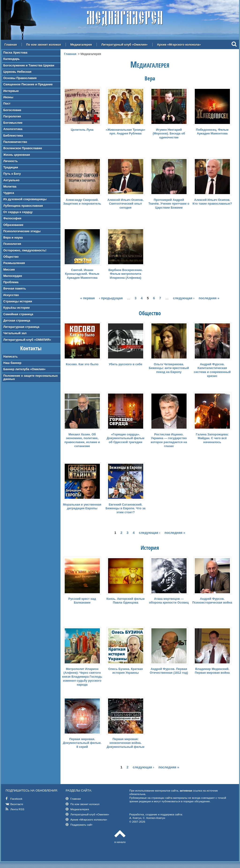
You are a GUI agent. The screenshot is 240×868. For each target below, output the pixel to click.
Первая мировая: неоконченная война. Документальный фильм (126, 743)
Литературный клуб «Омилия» (124, 45)
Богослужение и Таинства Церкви (29, 65)
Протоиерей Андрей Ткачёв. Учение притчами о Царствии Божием (169, 204)
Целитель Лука (82, 130)
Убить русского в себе (126, 364)
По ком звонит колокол (44, 45)
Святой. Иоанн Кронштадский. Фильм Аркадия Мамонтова (82, 274)
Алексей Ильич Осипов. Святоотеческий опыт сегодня (125, 204)
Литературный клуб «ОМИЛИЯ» (27, 340)
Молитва (10, 186)
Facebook (16, 799)
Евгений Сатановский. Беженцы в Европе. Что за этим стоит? (126, 508)
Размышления (14, 263)
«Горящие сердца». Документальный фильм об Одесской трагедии (126, 438)
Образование (13, 225)
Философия (12, 218)
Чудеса (9, 193)
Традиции (11, 167)
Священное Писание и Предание (28, 84)
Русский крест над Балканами (82, 601)
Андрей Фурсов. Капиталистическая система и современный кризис (212, 370)
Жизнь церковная (17, 155)
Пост (7, 103)
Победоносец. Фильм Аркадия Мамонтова (212, 132)
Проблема (11, 282)
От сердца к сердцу (18, 212)
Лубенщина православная (23, 206)
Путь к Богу (12, 174)
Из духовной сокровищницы (25, 199)
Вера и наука (13, 237)
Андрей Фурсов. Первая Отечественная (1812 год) (169, 671)
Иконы (8, 97)
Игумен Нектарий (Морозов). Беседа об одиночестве (169, 134)
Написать (10, 356)
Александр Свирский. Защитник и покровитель (82, 202)
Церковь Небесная (17, 72)
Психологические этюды (22, 231)
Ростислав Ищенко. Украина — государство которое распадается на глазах (169, 440)
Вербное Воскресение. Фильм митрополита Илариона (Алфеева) (125, 274)
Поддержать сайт (81, 825)
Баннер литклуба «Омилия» (24, 369)
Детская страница (17, 320)
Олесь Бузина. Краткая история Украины (126, 671)
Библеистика (13, 136)
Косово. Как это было (82, 364)
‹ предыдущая (111, 298)
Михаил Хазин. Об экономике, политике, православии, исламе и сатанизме (82, 440)
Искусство (11, 295)
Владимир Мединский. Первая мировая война (212, 671)
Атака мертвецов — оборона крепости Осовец (169, 601)
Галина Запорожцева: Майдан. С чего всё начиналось (212, 438)
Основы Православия (20, 78)
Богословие (12, 110)
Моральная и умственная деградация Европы (82, 506)
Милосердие (13, 276)
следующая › (184, 298)
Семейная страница (18, 314)
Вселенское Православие (23, 148)
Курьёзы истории (16, 308)
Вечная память (15, 288)
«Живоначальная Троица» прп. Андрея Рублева (126, 132)
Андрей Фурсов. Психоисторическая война (212, 601)
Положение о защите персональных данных (30, 377)
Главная (11, 45)
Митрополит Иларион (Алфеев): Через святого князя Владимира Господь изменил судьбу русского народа (82, 677)
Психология (12, 244)
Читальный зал (15, 333)
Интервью (11, 91)
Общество (11, 257)
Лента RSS (17, 809)
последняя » (209, 298)
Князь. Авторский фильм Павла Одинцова (126, 601)
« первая (87, 298)
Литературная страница (21, 327)
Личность (11, 161)
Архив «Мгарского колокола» (179, 45)
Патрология (12, 116)
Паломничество (15, 142)
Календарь (11, 59)
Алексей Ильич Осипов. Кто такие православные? (212, 202)
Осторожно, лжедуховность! (25, 250)
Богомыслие (13, 123)
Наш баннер (12, 363)
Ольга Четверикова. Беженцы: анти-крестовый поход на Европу (169, 368)
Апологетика (13, 129)
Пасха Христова (15, 52)
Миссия (9, 269)
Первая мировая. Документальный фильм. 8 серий (82, 743)
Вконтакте (17, 804)
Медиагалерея (81, 45)
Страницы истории (18, 301)
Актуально (11, 180)
